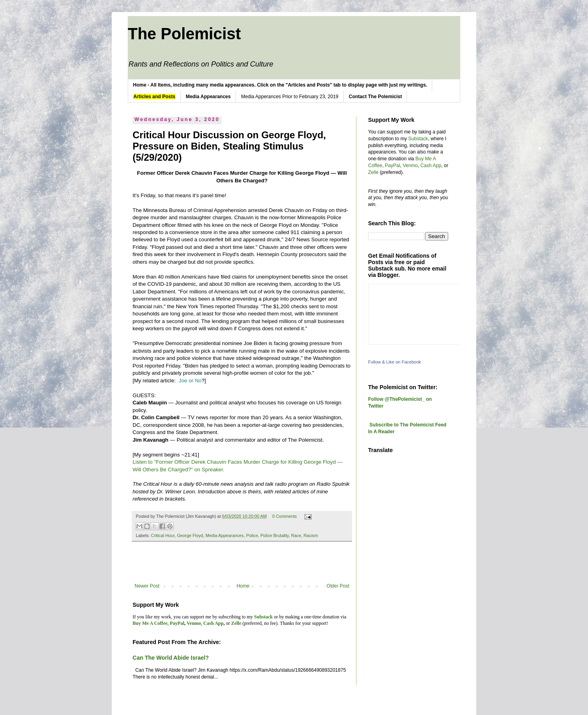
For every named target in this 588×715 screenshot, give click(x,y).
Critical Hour (163, 535)
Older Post (338, 586)
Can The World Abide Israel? (171, 658)
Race (296, 535)
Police (252, 535)
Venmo (410, 166)
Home (243, 586)
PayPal (393, 166)
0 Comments (285, 516)
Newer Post (147, 586)
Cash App (431, 166)
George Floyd (190, 535)
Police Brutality (275, 535)
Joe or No (190, 381)
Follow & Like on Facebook (395, 362)
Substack (418, 139)
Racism (311, 535)
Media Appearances (225, 535)
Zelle (373, 172)
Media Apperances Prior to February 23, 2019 (290, 97)
